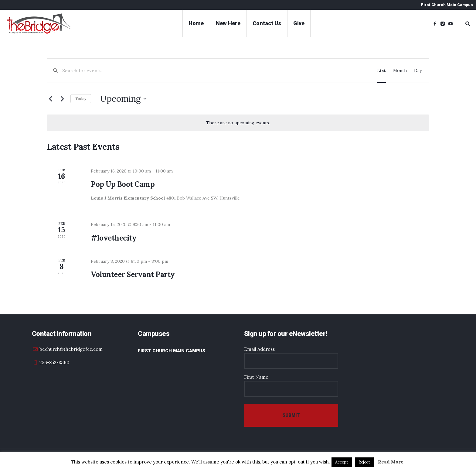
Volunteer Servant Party (133, 274)
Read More (391, 462)
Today (81, 99)
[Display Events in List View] (381, 71)
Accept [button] (342, 462)
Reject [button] (364, 462)
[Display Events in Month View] (400, 71)
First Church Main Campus (172, 351)
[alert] (238, 123)
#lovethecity (114, 238)
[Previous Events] (50, 99)
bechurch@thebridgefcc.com (71, 349)
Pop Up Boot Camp (123, 184)
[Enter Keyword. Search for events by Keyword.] (192, 71)
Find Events (346, 71)
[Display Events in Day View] (418, 71)
